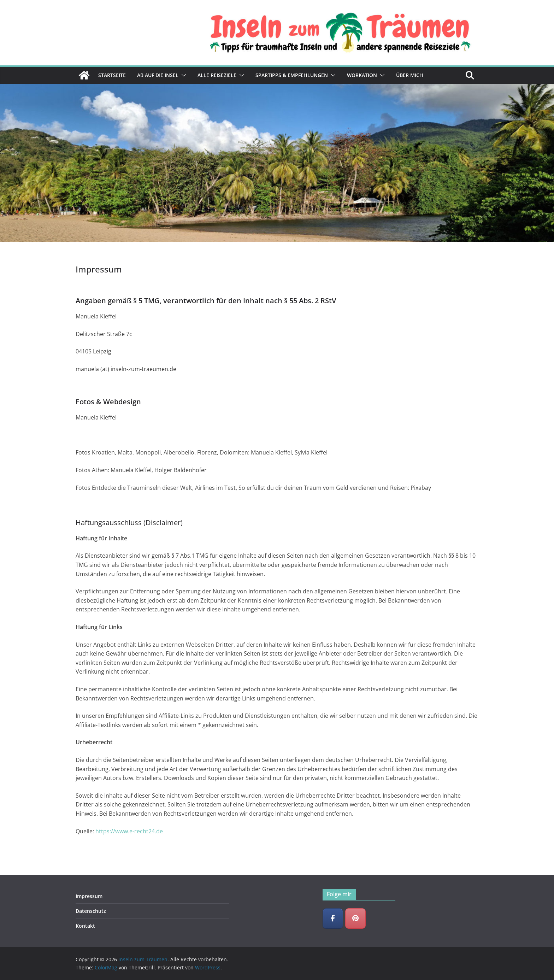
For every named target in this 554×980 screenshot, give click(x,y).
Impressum (89, 896)
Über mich (410, 75)
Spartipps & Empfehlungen (292, 75)
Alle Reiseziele (217, 75)
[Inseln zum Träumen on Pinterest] (355, 919)
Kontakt (85, 926)
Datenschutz (91, 911)
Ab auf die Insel (158, 75)
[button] (182, 75)
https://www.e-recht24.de (129, 831)
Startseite (112, 75)
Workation (362, 75)
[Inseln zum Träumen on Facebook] (333, 919)
